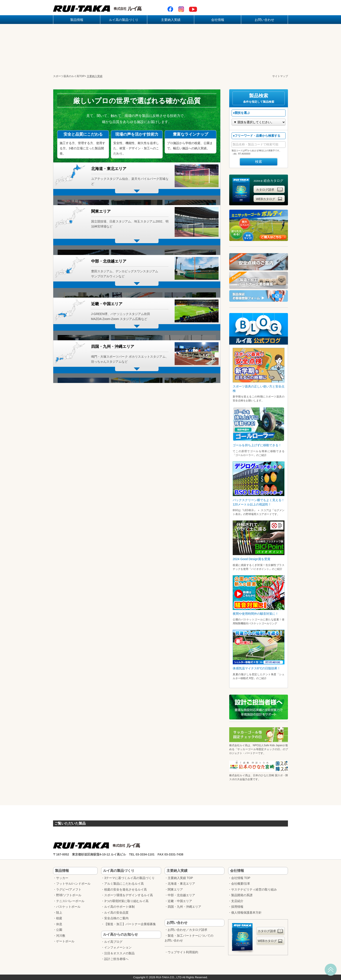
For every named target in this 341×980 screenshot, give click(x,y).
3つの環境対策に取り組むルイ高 (126, 901)
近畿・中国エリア (180, 901)
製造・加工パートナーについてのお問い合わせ (189, 938)
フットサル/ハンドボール (73, 884)
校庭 (59, 918)
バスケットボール (68, 907)
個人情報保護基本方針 (246, 913)
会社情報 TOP (241, 878)
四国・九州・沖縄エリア (184, 907)
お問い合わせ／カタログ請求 (187, 930)
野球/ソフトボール (69, 895)
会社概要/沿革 (241, 884)
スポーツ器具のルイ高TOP (69, 76)
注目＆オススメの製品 (119, 953)
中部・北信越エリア (181, 895)
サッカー (62, 878)
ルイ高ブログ (113, 942)
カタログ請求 (269, 189)
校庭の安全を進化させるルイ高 (125, 889)
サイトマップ (280, 76)
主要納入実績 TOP (180, 878)
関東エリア (175, 889)
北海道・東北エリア (181, 884)
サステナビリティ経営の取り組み (254, 889)
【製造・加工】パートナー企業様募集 (130, 924)
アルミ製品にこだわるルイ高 (124, 884)
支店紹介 (237, 901)
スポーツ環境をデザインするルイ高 (129, 895)
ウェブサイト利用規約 (183, 952)
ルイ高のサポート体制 (119, 907)
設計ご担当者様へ (116, 959)
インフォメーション (118, 947)
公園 (59, 930)
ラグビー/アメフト (69, 889)
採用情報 (237, 907)
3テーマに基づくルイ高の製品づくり (129, 878)
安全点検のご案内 (116, 918)
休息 (59, 924)
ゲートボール (65, 941)
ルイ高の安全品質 (116, 913)
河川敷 (61, 936)
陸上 (59, 913)
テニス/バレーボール (70, 901)
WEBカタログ (269, 199)
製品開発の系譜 (242, 895)
